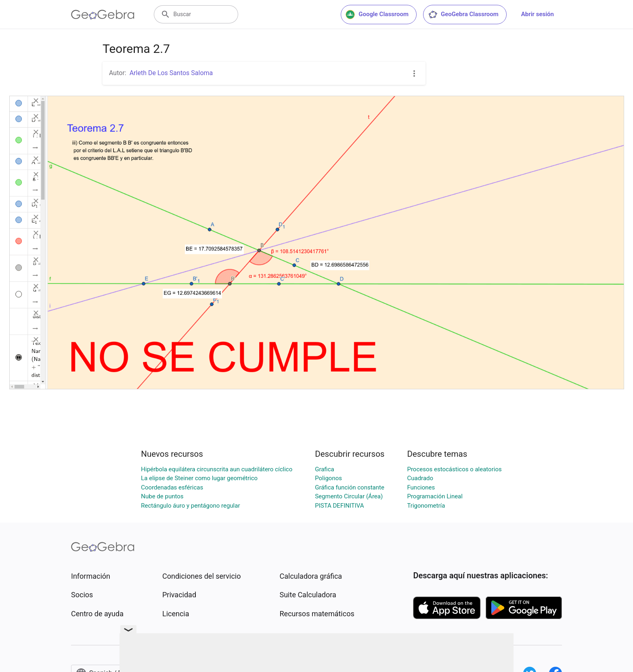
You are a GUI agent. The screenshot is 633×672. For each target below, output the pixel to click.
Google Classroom (377, 15)
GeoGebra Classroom (463, 15)
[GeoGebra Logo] (103, 15)
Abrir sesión (538, 14)
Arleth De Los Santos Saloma (171, 73)
